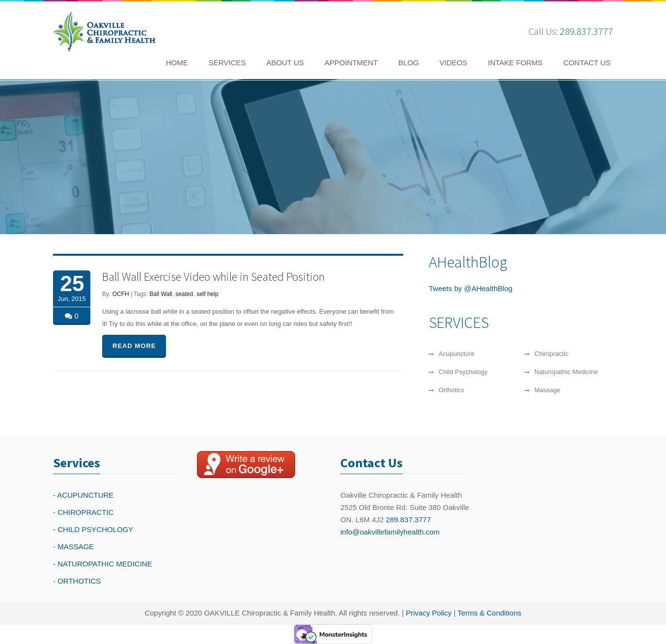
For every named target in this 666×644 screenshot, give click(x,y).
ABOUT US (285, 63)
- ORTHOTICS (77, 581)
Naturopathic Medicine (566, 372)
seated (184, 294)
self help (208, 294)
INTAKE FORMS (515, 63)
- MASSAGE (73, 547)
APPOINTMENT (351, 63)
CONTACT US (587, 63)
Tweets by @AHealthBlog (471, 288)
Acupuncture (457, 354)
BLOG (409, 63)
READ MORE (134, 346)
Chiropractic (551, 354)
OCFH (121, 294)
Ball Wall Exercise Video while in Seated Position (213, 277)
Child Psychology (463, 372)
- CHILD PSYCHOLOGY (93, 529)
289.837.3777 (586, 31)
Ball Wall (161, 294)
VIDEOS (454, 63)
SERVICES (227, 63)
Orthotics (451, 390)
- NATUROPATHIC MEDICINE (103, 564)
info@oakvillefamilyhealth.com (390, 532)
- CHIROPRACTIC (83, 512)
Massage (547, 390)
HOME (177, 63)
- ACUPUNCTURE (83, 495)
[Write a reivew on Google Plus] (246, 464)
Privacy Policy (429, 613)
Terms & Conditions (490, 613)
